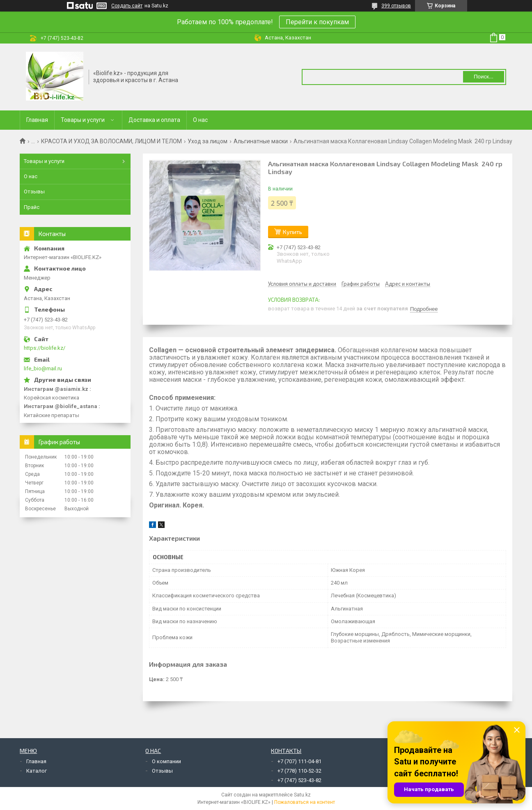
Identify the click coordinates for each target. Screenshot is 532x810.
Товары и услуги (83, 120)
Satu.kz (302, 795)
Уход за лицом (208, 141)
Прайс (32, 207)
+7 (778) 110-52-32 (299, 771)
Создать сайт (127, 6)
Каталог (37, 771)
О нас (200, 120)
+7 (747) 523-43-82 (299, 780)
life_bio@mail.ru (43, 368)
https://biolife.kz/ (45, 348)
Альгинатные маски (261, 141)
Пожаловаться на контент (305, 802)
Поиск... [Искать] (484, 77)
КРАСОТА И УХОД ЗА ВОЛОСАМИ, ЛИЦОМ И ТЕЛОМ (111, 141)
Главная (37, 120)
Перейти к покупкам (317, 22)
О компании (166, 761)
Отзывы (34, 192)
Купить (292, 232)
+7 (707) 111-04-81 (299, 761)
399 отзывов (396, 6)
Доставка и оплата (154, 120)
